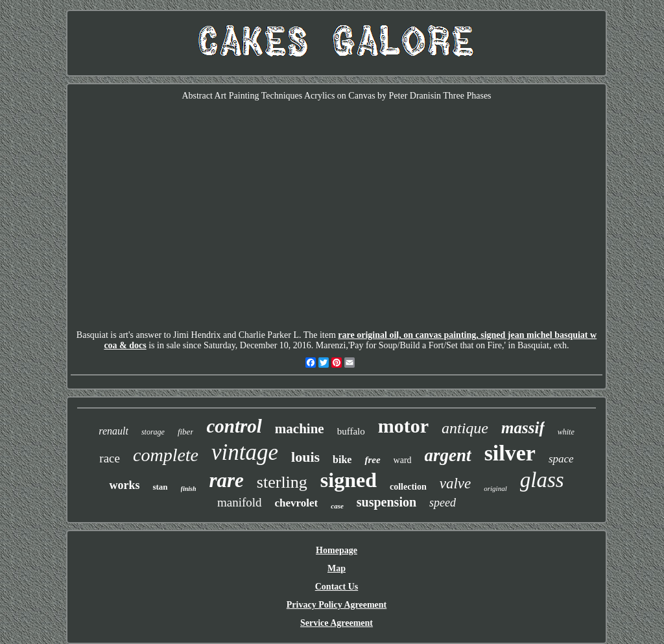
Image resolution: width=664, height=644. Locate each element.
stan (160, 487)
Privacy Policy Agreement (337, 605)
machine (300, 429)
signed (349, 480)
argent (448, 455)
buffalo (351, 431)
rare (226, 480)
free (372, 460)
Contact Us (337, 587)
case (337, 506)
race (110, 458)
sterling (282, 482)
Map (337, 568)
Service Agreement (337, 623)
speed (443, 503)
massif (523, 428)
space (561, 459)
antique (465, 428)
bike (342, 459)
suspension (386, 502)
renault (113, 431)
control (234, 426)
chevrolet (297, 503)
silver (510, 453)
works (124, 485)
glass (542, 480)
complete (166, 455)
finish (189, 489)
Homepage (337, 550)
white (566, 432)
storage (153, 432)
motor (403, 426)
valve (456, 483)
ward (403, 460)
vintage (245, 452)
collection (408, 487)
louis (305, 457)
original (495, 488)
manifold (240, 502)
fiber (186, 432)
